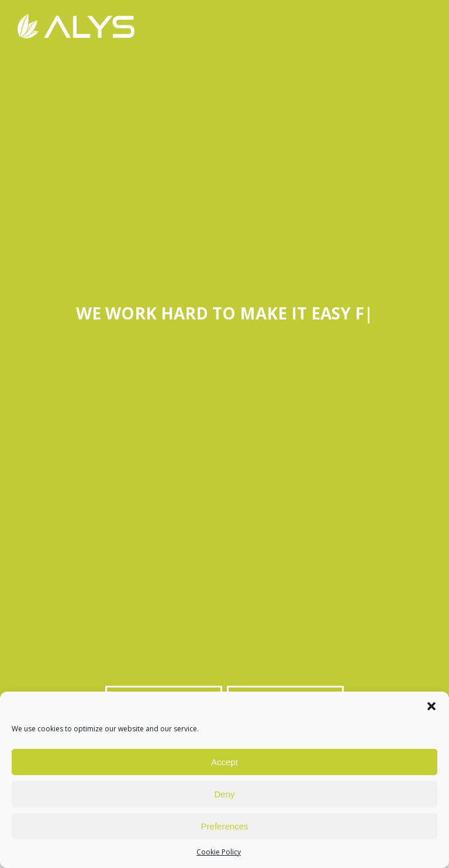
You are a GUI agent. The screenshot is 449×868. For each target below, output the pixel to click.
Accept (224, 762)
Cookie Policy (219, 852)
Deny (224, 794)
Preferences (225, 826)
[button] (431, 706)
